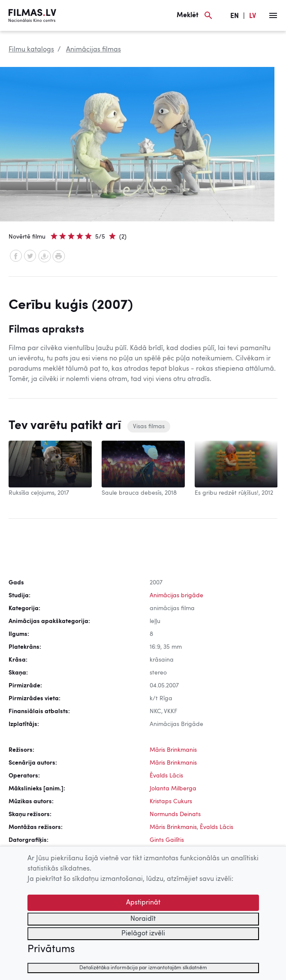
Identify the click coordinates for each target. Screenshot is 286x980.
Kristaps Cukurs (171, 802)
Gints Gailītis (167, 840)
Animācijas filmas (93, 50)
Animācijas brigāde (176, 596)
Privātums (51, 950)
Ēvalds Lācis (166, 776)
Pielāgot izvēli (143, 934)
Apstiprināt (143, 903)
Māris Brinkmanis (173, 750)
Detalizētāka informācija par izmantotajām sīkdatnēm (143, 968)
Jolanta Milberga (173, 789)
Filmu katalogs (31, 50)
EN (235, 16)
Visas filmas (149, 426)
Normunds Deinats (175, 814)
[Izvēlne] (273, 15)
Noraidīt (143, 919)
